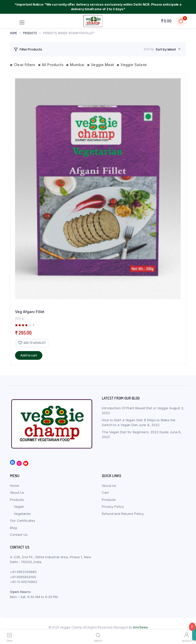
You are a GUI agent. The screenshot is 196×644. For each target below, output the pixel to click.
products (30, 33)
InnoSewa (140, 627)
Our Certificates (22, 521)
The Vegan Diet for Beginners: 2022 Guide (135, 432)
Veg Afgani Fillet (30, 312)
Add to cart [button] (29, 355)
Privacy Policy (113, 506)
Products (17, 500)
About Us (17, 492)
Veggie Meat (102, 65)
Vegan (19, 506)
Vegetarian (22, 514)
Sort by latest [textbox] (166, 49)
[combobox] (168, 49)
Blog (13, 528)
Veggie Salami (134, 65)
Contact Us (19, 535)
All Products (53, 65)
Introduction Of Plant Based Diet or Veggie (135, 408)
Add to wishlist (35, 343)
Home (14, 33)
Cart (105, 492)
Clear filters (25, 65)
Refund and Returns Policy (123, 514)
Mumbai (77, 65)
